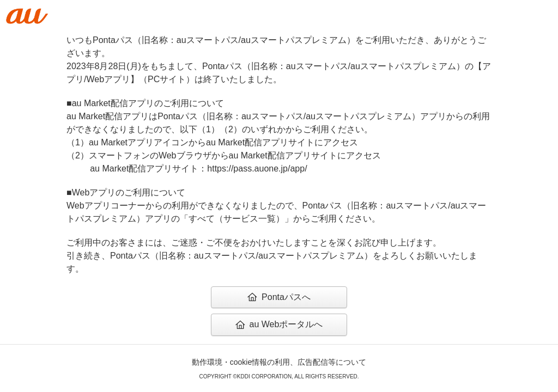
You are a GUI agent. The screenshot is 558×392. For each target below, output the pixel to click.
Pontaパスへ (279, 297)
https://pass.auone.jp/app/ (257, 169)
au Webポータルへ (279, 324)
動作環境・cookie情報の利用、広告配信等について (279, 362)
